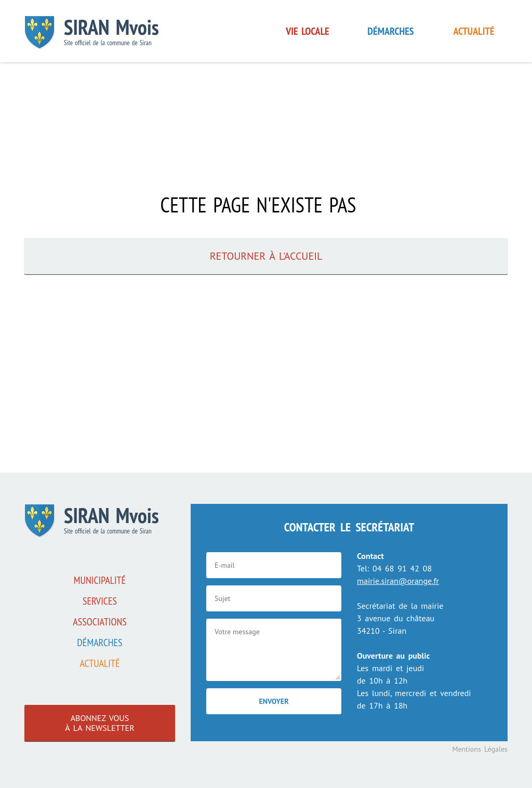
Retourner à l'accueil (266, 256)
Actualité (474, 31)
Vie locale (307, 31)
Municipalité (100, 580)
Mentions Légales (480, 749)
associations (100, 622)
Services (100, 601)
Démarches (390, 31)
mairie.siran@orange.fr (398, 581)
